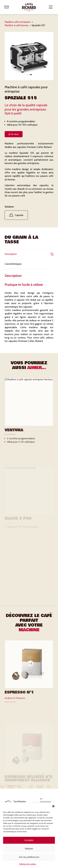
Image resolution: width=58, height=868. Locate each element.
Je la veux (14, 134)
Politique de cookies (28, 864)
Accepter (29, 840)
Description (29, 254)
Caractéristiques (29, 264)
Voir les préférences (29, 857)
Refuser (29, 849)
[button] (53, 806)
